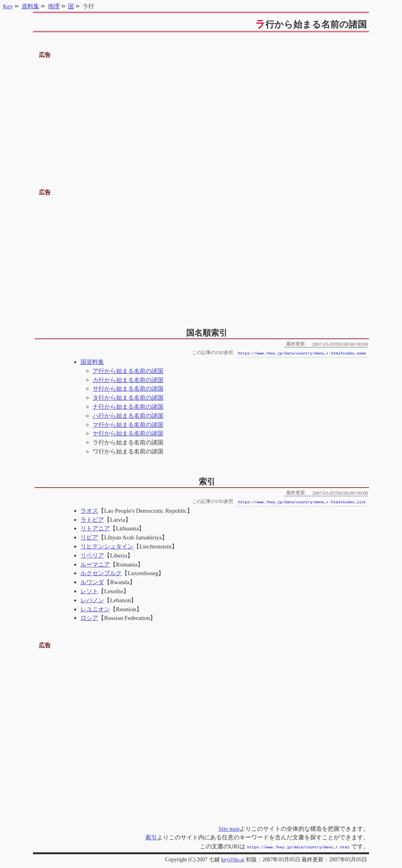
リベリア (92, 555)
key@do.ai (233, 859)
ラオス (89, 511)
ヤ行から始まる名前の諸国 (128, 433)
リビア (89, 537)
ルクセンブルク (101, 573)
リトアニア (95, 528)
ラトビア (92, 520)
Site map (229, 829)
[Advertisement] (201, 115)
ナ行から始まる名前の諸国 (128, 407)
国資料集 (92, 362)
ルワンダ (92, 582)
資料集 (30, 6)
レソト (89, 591)
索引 (151, 837)
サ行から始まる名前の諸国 (128, 388)
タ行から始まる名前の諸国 (128, 397)
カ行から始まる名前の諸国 (128, 380)
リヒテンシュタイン (107, 546)
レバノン (92, 600)
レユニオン (95, 609)
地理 (54, 6)
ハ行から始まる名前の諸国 (128, 416)
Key (8, 6)
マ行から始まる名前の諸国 (128, 425)
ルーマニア (95, 564)
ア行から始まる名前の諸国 (128, 371)
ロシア (89, 618)
